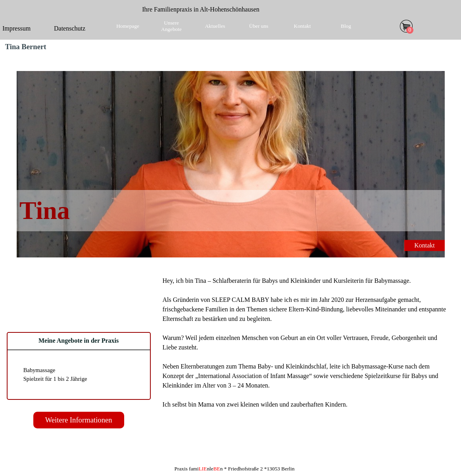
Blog (346, 26)
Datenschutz (70, 28)
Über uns (259, 26)
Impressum (16, 28)
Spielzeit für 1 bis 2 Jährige (55, 379)
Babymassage (39, 370)
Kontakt (303, 26)
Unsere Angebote (171, 26)
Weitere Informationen (79, 420)
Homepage (128, 26)
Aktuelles (215, 26)
